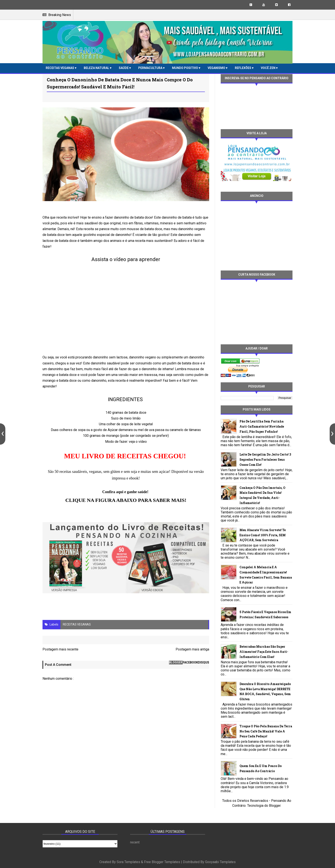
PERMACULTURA (151, 68)
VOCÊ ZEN (268, 68)
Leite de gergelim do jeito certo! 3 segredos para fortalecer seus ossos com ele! (265, 460)
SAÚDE (124, 68)
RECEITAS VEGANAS (60, 68)
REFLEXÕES (243, 68)
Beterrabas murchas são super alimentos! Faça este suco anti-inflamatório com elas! (264, 652)
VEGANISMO (217, 68)
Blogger (275, 806)
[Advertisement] (257, 235)
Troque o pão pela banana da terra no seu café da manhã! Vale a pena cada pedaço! (266, 731)
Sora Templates (128, 862)
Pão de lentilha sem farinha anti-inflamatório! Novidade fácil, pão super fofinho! (262, 426)
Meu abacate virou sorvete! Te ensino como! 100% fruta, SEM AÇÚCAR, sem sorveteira (263, 535)
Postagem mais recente (60, 649)
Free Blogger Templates (162, 862)
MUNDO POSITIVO (185, 68)
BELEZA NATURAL (97, 68)
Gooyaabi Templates (220, 862)
